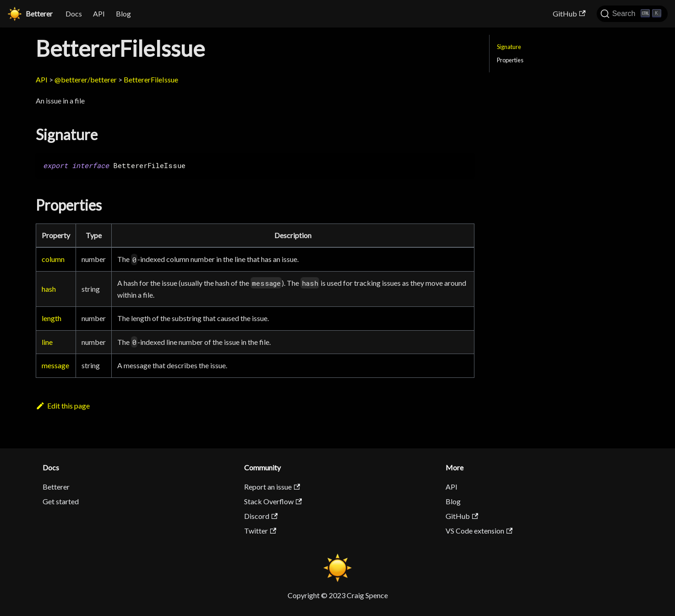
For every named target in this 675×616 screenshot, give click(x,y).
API (99, 14)
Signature (509, 47)
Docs (74, 14)
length (52, 318)
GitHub (569, 14)
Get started (61, 501)
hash (49, 289)
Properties (510, 60)
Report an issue (272, 487)
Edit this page (63, 406)
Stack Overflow (273, 501)
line (47, 342)
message (55, 365)
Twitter (260, 531)
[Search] (632, 14)
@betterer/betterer (86, 79)
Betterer (56, 487)
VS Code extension (479, 531)
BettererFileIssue (151, 79)
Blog (123, 14)
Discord (261, 516)
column (53, 259)
